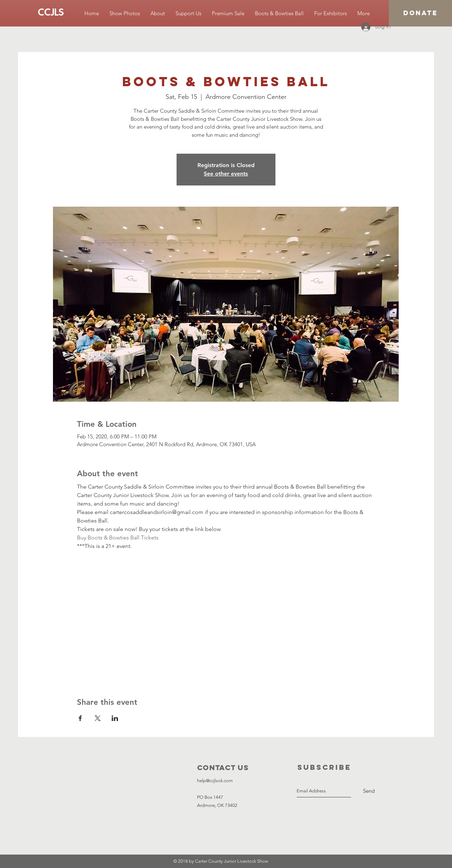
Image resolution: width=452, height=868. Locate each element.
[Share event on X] (98, 718)
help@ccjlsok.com (215, 781)
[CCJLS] (51, 13)
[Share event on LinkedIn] (115, 718)
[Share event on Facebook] (80, 718)
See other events (226, 174)
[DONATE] (420, 13)
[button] (125, 13)
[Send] (369, 791)
